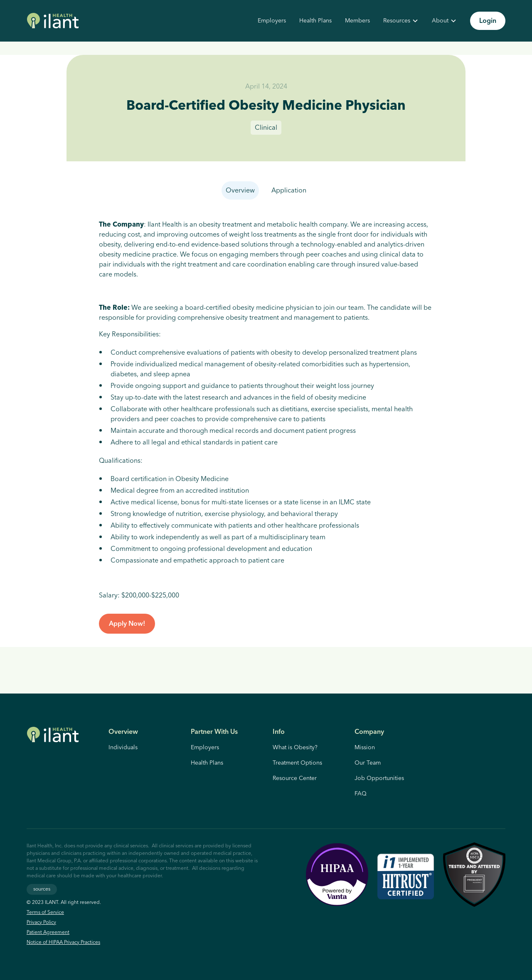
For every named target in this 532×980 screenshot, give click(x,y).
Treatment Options (297, 763)
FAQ (361, 794)
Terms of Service (45, 912)
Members (357, 21)
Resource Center (295, 778)
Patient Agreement (48, 932)
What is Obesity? (295, 748)
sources (42, 889)
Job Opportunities (379, 778)
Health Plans (315, 21)
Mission (365, 748)
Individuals (123, 748)
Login (488, 21)
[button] (401, 21)
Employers (272, 21)
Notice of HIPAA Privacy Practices (63, 942)
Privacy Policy (41, 922)
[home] (53, 21)
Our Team (368, 763)
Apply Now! (127, 624)
